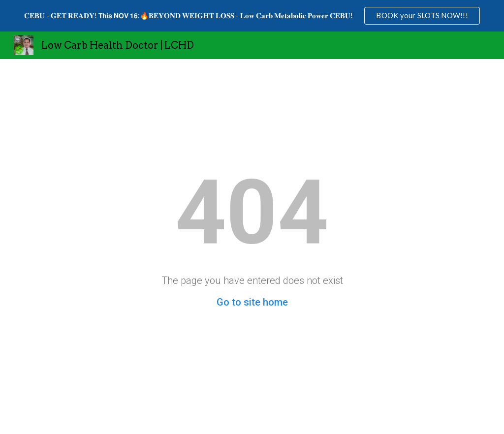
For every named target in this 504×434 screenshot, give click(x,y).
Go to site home (252, 302)
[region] (252, 16)
